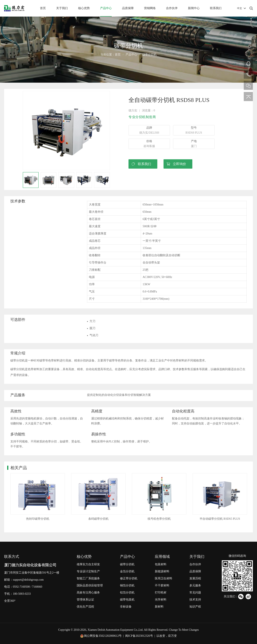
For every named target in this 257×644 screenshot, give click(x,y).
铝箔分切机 (127, 593)
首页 (43, 8)
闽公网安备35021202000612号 (103, 636)
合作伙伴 (172, 8)
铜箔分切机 (127, 585)
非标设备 (126, 607)
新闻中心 (194, 8)
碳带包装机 (127, 600)
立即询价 (179, 164)
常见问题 (195, 593)
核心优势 (84, 8)
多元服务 (195, 585)
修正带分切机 (129, 578)
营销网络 (150, 8)
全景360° (10, 601)
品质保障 (128, 8)
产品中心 (106, 8)
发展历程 (195, 578)
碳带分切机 (149, 55)
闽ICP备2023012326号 (139, 636)
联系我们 (216, 8)
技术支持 (195, 600)
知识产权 (195, 607)
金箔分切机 (127, 571)
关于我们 (62, 8)
